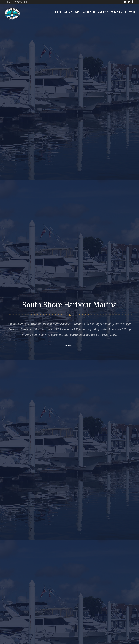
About (68, 12)
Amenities (89, 12)
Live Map (103, 12)
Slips (78, 12)
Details (70, 343)
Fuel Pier (116, 12)
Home (58, 12)
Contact (130, 12)
